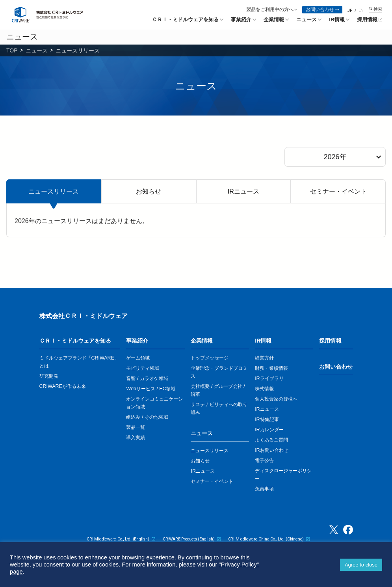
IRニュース (243, 191)
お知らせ (149, 191)
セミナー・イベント (338, 191)
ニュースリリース (54, 191)
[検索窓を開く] (375, 9)
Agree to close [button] (361, 565)
